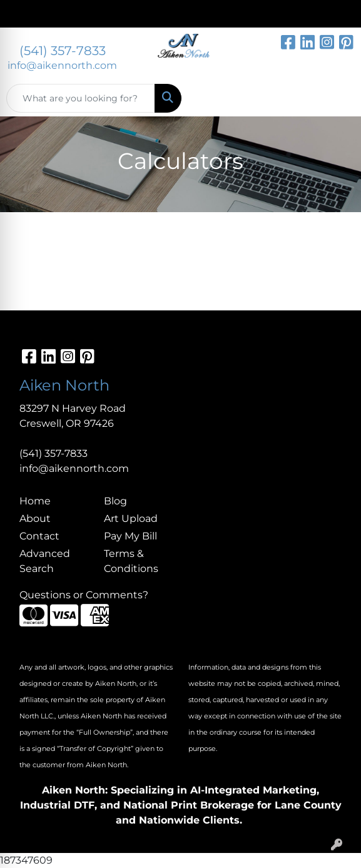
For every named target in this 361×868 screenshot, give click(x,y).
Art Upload (131, 518)
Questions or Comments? (84, 595)
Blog (115, 501)
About (35, 518)
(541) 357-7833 (63, 51)
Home (35, 501)
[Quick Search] (81, 98)
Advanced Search (45, 561)
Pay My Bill (130, 536)
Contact (39, 536)
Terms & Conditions (131, 561)
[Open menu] (336, 98)
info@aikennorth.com (62, 65)
